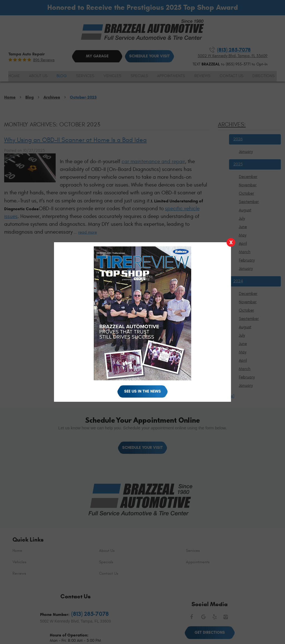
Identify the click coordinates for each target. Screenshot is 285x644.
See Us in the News (142, 391)
